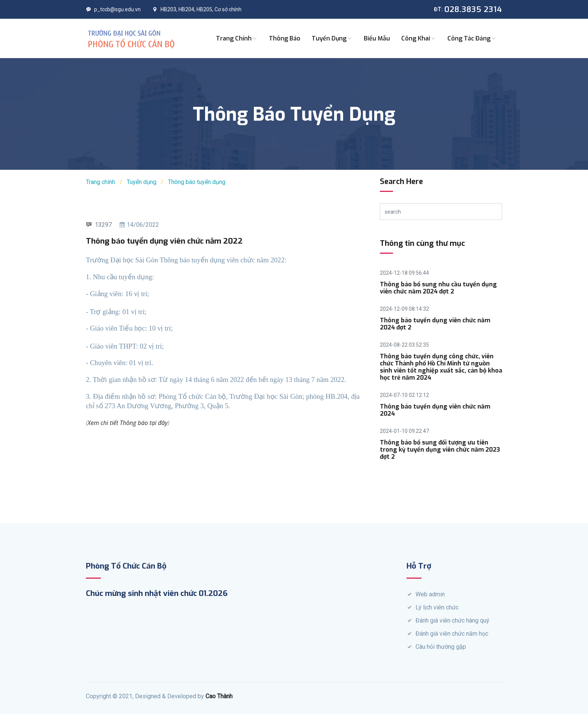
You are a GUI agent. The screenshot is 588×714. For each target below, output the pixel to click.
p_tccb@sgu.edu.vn (113, 9)
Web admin (430, 594)
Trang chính (237, 38)
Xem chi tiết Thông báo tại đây (128, 423)
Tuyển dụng (332, 38)
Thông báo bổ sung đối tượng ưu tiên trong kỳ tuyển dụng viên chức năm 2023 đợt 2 (440, 450)
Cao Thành (219, 696)
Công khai (419, 38)
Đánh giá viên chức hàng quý (452, 620)
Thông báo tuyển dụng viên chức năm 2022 (164, 241)
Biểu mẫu (377, 38)
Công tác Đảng (472, 38)
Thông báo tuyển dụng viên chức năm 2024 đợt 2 (435, 324)
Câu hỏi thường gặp (441, 647)
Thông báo (285, 38)
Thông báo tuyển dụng (197, 182)
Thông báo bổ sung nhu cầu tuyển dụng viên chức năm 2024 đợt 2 (438, 288)
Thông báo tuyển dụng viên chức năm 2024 (435, 410)
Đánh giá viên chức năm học (452, 634)
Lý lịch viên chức (437, 607)
